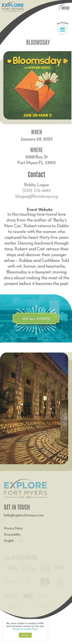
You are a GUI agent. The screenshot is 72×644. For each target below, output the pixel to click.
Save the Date (62, 31)
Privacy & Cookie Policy (25, 629)
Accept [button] (25, 635)
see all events (36, 322)
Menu (65, 8)
